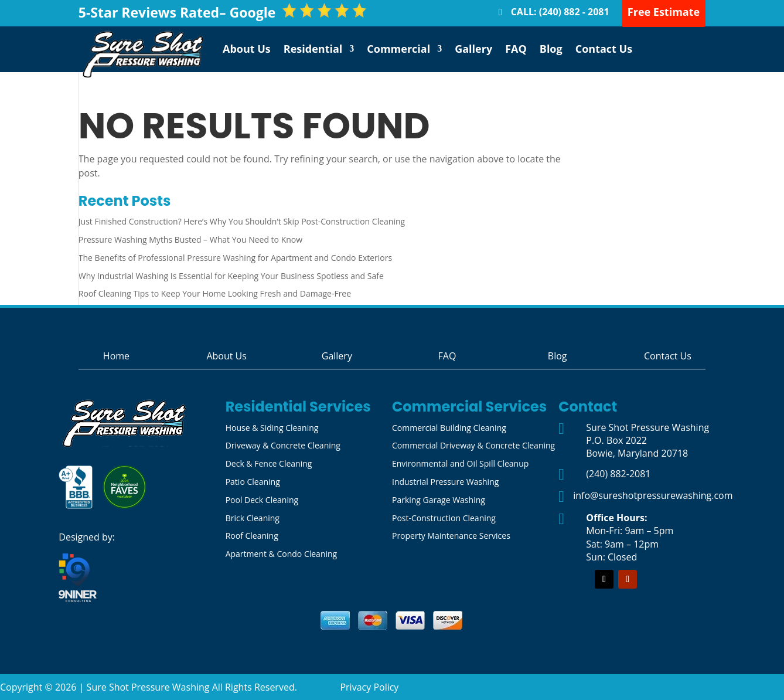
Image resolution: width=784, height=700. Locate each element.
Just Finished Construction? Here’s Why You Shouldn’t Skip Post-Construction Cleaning (242, 221)
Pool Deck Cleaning (262, 500)
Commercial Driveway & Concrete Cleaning (473, 445)
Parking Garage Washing (439, 500)
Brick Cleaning (253, 518)
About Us (247, 49)
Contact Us (604, 49)
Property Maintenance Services (451, 536)
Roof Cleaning (252, 536)
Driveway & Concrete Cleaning (283, 445)
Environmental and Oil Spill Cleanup (460, 463)
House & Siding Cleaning (272, 428)
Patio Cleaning (253, 482)
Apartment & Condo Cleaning (282, 554)
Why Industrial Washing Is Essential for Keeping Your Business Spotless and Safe (231, 276)
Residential (313, 49)
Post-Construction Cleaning (444, 518)
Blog (551, 49)
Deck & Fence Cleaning (269, 463)
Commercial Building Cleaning (449, 428)
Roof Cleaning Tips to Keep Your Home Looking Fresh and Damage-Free (215, 293)
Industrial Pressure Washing (445, 482)
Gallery (473, 49)
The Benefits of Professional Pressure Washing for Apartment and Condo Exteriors (235, 258)
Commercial (398, 49)
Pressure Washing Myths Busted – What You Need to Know (190, 239)
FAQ (516, 49)
